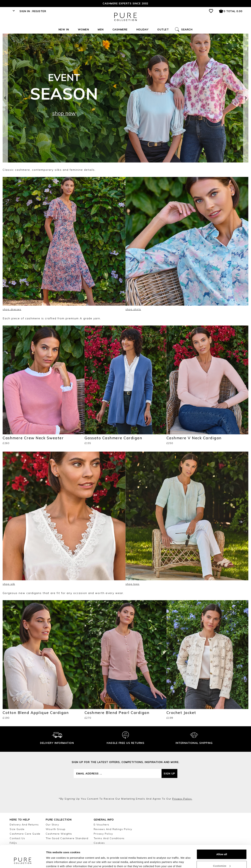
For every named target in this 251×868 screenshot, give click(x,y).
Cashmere (120, 30)
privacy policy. (182, 799)
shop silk (9, 584)
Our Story (52, 825)
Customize (222, 847)
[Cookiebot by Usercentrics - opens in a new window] (23, 861)
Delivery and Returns (24, 825)
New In (64, 30)
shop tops (133, 584)
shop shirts (133, 309)
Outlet (163, 30)
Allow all (222, 835)
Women (83, 30)
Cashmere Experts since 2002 (125, 4)
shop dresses (12, 309)
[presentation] (5, 98)
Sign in (25, 11)
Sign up (169, 774)
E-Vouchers (102, 825)
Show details (54, 861)
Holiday (143, 30)
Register (39, 11)
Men (101, 30)
